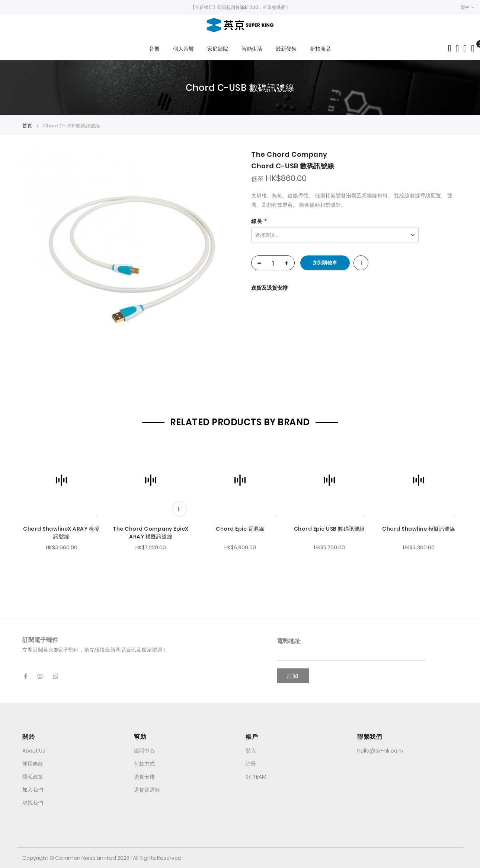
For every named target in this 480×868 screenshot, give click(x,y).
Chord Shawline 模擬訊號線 (419, 529)
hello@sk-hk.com (380, 751)
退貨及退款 (147, 790)
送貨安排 (144, 777)
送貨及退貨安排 (269, 288)
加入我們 (33, 790)
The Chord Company (289, 154)
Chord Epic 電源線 (240, 529)
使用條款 (33, 764)
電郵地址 (289, 641)
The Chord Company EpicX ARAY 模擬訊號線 (151, 533)
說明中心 (144, 751)
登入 (251, 751)
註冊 (251, 764)
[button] (468, 7)
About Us (34, 751)
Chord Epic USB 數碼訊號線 (329, 529)
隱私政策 (33, 777)
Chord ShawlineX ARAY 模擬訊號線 (61, 533)
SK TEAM (256, 777)
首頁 (27, 126)
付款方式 (144, 764)
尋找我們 (33, 803)
